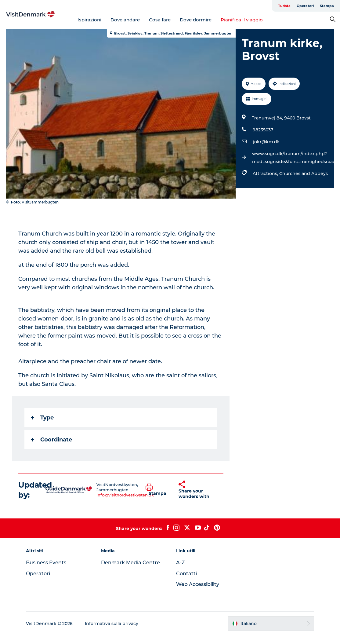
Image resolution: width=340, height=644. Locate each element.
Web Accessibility (198, 584)
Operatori (305, 6)
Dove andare (125, 20)
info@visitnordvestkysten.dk (125, 495)
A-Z (181, 563)
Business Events (46, 563)
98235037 (263, 130)
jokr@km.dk (266, 142)
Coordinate (51, 440)
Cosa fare (160, 20)
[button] (157, 490)
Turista (284, 6)
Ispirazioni (89, 20)
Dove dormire (196, 20)
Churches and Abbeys (304, 174)
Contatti (186, 574)
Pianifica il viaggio (242, 20)
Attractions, (266, 174)
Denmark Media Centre (130, 563)
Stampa (327, 6)
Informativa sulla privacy (112, 624)
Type (42, 418)
